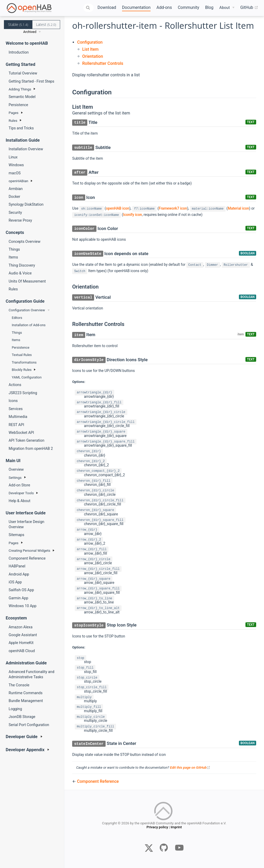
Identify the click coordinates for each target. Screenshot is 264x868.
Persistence (18, 105)
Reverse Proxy (20, 220)
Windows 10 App (23, 606)
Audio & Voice (20, 273)
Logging (15, 709)
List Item (91, 49)
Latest (46, 24)
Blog (209, 7)
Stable (18, 24)
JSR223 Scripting (23, 393)
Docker (14, 197)
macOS (15, 173)
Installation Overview (26, 149)
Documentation (136, 7)
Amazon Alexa (21, 627)
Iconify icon (133, 215)
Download (107, 7)
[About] (227, 8)
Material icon (238, 208)
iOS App (15, 582)
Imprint (176, 828)
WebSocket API (21, 433)
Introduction (19, 52)
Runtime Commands (26, 693)
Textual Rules (22, 355)
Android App (19, 574)
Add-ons (164, 7)
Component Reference (27, 558)
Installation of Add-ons (29, 325)
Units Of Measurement (27, 281)
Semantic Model (22, 97)
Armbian (16, 189)
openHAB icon (117, 208)
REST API (16, 425)
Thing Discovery (22, 265)
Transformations (24, 362)
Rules (13, 289)
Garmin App (18, 598)
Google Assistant (23, 635)
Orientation (93, 56)
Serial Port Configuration (29, 725)
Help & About (19, 501)
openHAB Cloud (22, 651)
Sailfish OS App (21, 590)
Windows (16, 165)
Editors (17, 318)
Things (14, 249)
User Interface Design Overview (26, 524)
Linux (13, 157)
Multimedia (18, 417)
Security (15, 212)
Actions (15, 385)
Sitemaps (16, 535)
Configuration (90, 42)
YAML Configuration (27, 377)
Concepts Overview (25, 242)
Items (13, 257)
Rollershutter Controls (103, 63)
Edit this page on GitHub (190, 768)
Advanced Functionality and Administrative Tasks (31, 674)
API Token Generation (27, 440)
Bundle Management (26, 701)
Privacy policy (157, 828)
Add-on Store (19, 485)
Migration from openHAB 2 (31, 449)
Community (188, 7)
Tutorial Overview (23, 73)
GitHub (249, 8)
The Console (19, 685)
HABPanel (17, 566)
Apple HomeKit (21, 643)
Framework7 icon (173, 208)
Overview (16, 469)
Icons (13, 401)
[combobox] (89, 8)
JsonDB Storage (22, 717)
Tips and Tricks (21, 128)
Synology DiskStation (26, 204)
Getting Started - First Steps (31, 81)
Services (16, 409)
